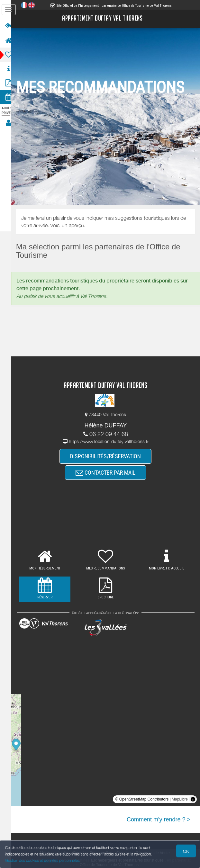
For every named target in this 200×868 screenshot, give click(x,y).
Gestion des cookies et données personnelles (42, 860)
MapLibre (180, 799)
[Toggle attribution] (193, 799)
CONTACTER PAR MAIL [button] (109, 473)
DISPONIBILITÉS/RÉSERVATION (109, 456)
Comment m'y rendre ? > (159, 819)
